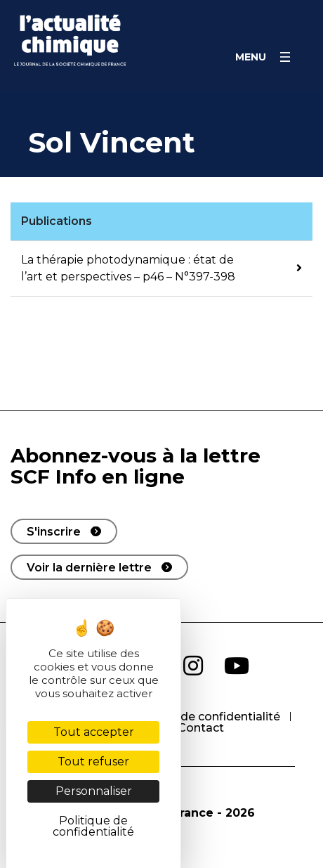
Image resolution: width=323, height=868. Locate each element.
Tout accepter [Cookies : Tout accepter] (94, 732)
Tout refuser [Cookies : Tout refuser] (93, 762)
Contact (201, 728)
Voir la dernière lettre (89, 568)
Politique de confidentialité (203, 717)
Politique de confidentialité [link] (93, 826)
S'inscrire (54, 532)
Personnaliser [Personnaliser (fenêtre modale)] (94, 791)
